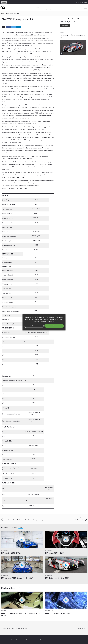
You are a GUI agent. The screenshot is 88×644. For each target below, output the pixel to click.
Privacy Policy (27, 639)
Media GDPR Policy (34, 639)
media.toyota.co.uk (82, 2)
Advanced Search (49, 10)
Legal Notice (42, 639)
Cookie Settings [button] (34, 326)
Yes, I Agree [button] (54, 326)
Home (3, 14)
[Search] (44, 8)
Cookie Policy (48, 639)
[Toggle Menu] (86, 8)
